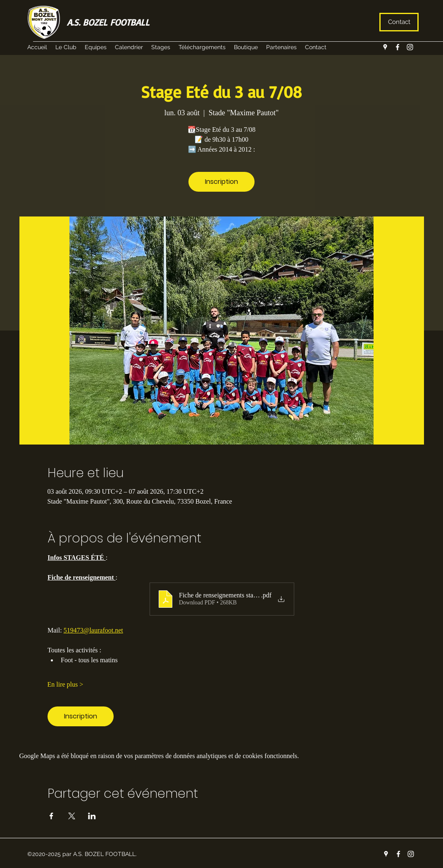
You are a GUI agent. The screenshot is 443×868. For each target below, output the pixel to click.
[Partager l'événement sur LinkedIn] (92, 816)
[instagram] (410, 47)
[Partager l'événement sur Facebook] (51, 816)
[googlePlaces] (385, 47)
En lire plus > (65, 684)
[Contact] (399, 22)
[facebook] (398, 47)
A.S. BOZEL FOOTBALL (108, 22)
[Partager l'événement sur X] (72, 816)
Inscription (221, 182)
